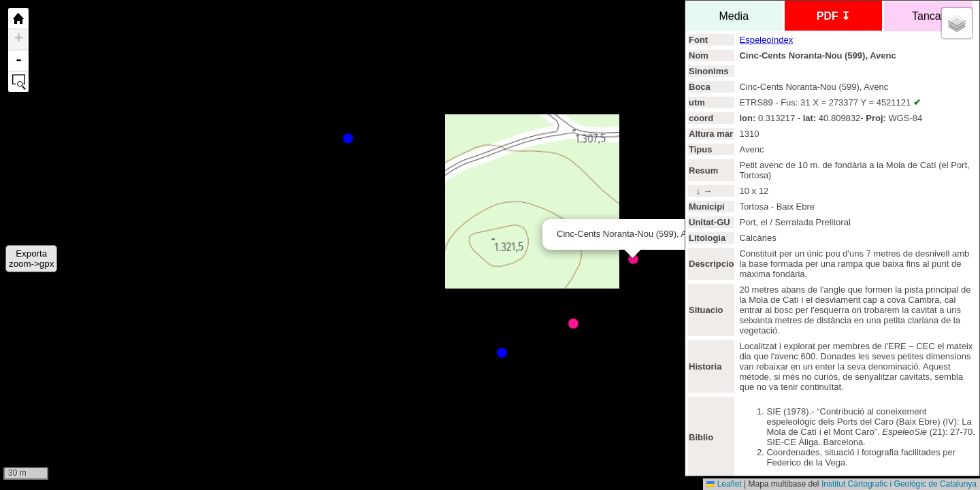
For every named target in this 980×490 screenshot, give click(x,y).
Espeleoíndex (766, 40)
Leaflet (724, 484)
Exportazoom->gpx (31, 259)
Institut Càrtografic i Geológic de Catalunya (899, 484)
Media (734, 16)
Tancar (928, 16)
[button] (957, 23)
